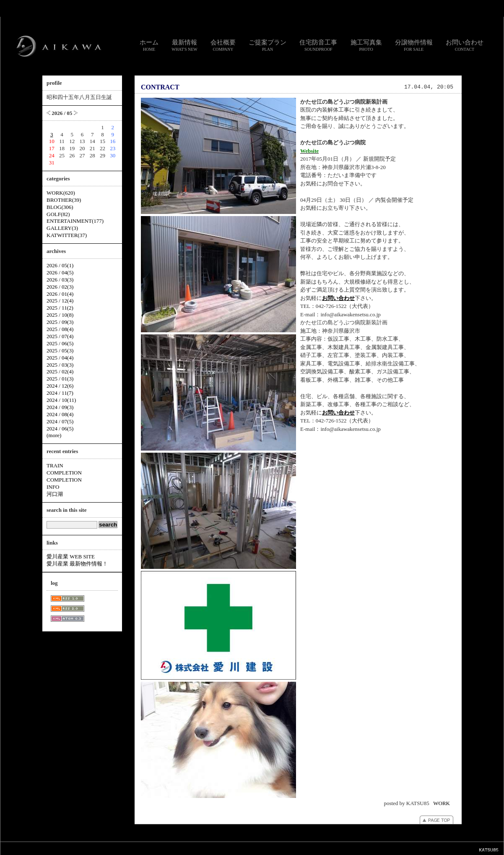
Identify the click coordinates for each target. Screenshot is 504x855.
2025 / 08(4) (60, 329)
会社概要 (223, 45)
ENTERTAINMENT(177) (75, 221)
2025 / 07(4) (60, 336)
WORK (442, 803)
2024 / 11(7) (60, 393)
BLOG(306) (60, 207)
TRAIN (55, 465)
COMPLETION (64, 473)
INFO (53, 487)
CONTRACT (160, 87)
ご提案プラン (268, 45)
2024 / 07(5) (60, 421)
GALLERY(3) (62, 228)
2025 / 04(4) (60, 358)
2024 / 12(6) (60, 386)
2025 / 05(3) (60, 351)
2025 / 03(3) (60, 365)
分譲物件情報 (414, 45)
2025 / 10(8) (60, 315)
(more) (54, 435)
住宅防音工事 (318, 45)
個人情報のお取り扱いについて (255, 848)
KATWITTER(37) (67, 235)
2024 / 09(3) (60, 407)
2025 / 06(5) (60, 343)
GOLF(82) (58, 214)
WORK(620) (61, 193)
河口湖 (55, 494)
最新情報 (184, 45)
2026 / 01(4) (60, 294)
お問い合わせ (465, 45)
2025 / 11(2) (60, 308)
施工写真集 (366, 45)
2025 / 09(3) (60, 322)
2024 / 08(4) (60, 414)
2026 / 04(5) (60, 272)
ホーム (149, 45)
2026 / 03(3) (60, 280)
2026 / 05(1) (60, 265)
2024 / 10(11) (61, 400)
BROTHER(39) (64, 200)
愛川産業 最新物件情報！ (77, 564)
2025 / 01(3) (60, 379)
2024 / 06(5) (60, 429)
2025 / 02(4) (60, 371)
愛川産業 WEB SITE (71, 557)
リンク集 (213, 848)
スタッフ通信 (159, 848)
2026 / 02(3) (60, 287)
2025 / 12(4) (60, 301)
